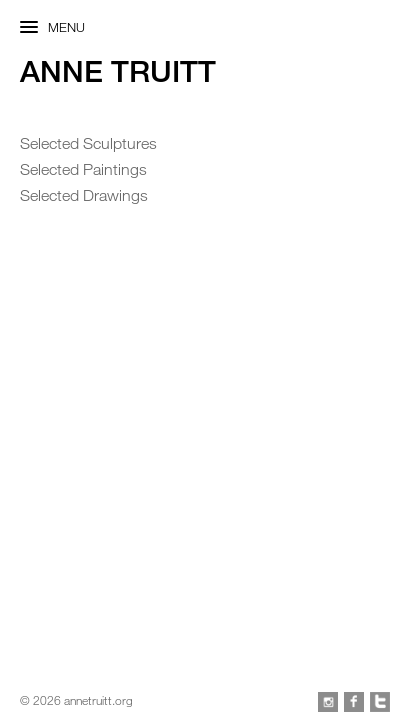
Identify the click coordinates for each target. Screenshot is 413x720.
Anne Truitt (118, 71)
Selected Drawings (84, 195)
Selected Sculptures (88, 143)
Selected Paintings (83, 169)
